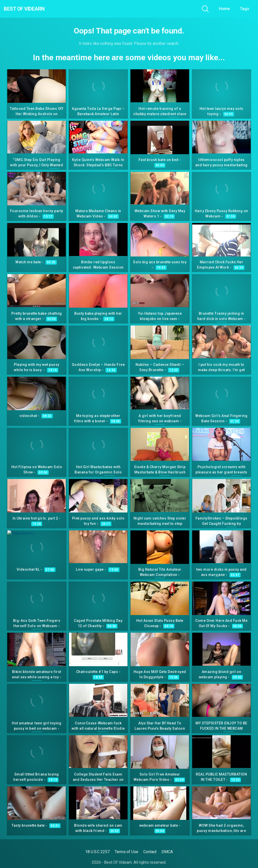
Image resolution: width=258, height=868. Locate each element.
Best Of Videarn (33, 9)
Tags (245, 9)
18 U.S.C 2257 (97, 852)
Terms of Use (126, 852)
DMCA (167, 852)
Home (224, 9)
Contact (150, 852)
